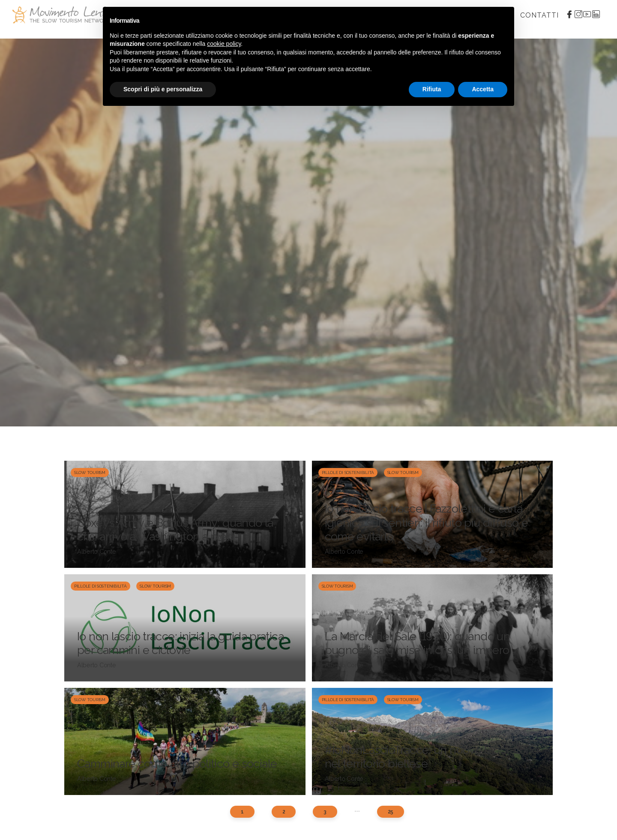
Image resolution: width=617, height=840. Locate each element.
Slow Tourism (90, 472)
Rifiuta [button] (432, 89)
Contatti (539, 15)
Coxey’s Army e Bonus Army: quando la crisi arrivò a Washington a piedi (175, 529)
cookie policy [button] (224, 44)
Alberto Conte (97, 552)
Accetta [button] (483, 89)
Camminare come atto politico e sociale (177, 763)
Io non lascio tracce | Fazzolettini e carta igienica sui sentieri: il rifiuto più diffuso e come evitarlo (427, 522)
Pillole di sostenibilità (348, 472)
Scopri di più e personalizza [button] (163, 89)
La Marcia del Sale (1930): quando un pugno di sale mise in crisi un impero (418, 643)
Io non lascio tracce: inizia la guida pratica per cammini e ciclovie (180, 643)
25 (391, 812)
